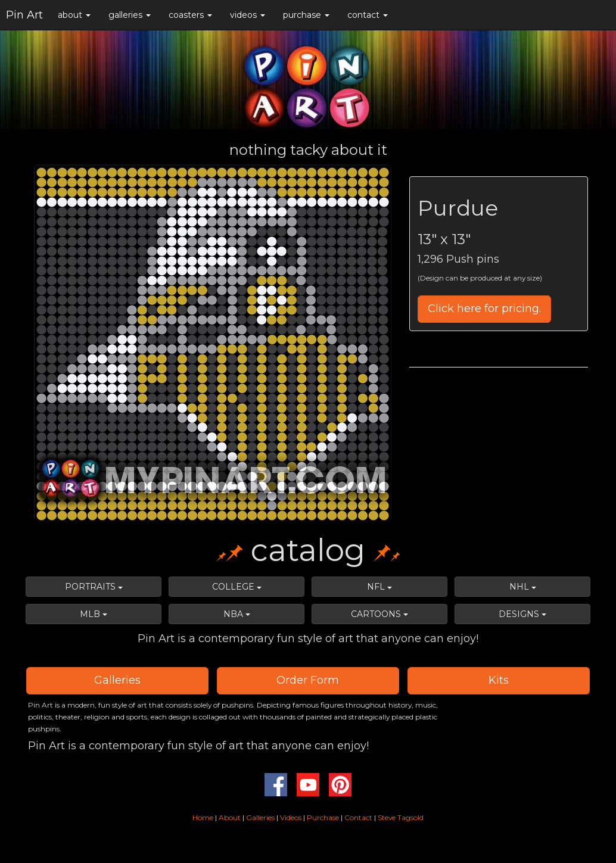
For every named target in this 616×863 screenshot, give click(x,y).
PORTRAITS (94, 587)
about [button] (74, 15)
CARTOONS (379, 614)
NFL (379, 587)
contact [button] (368, 15)
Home (203, 817)
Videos (291, 817)
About (231, 817)
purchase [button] (306, 15)
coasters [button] (190, 15)
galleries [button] (130, 15)
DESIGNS (522, 614)
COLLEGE (237, 587)
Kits (499, 680)
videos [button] (248, 15)
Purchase (323, 817)
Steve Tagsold (401, 817)
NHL (523, 587)
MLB (94, 614)
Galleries (117, 680)
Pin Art (24, 15)
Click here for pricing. (484, 309)
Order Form (308, 680)
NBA (237, 614)
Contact (358, 817)
